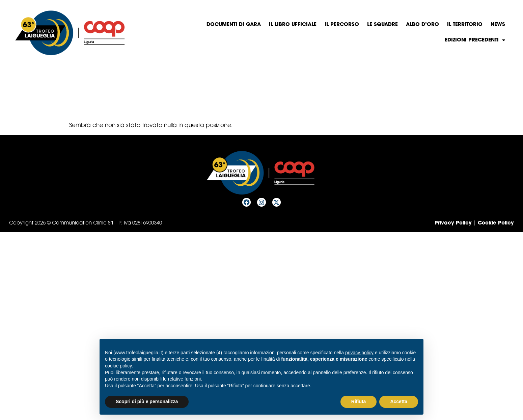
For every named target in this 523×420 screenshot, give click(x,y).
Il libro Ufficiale (293, 25)
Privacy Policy (453, 223)
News (498, 25)
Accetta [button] (399, 401)
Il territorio (465, 25)
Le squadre (382, 25)
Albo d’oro (422, 25)
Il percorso (342, 25)
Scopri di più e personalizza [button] (147, 401)
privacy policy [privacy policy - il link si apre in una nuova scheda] (359, 353)
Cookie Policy (496, 223)
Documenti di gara (234, 25)
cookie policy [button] (118, 366)
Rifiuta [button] (359, 401)
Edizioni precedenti (475, 40)
